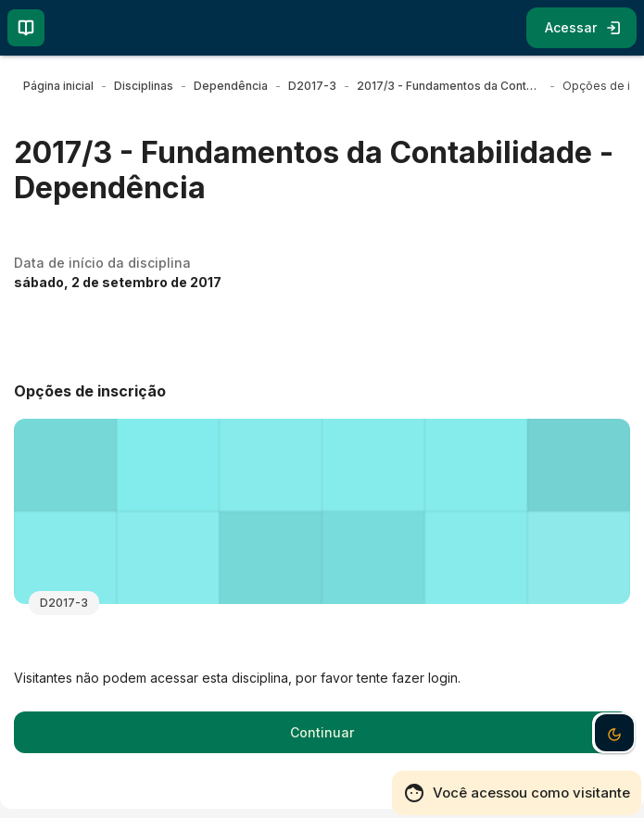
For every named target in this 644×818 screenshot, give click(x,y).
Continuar (322, 732)
